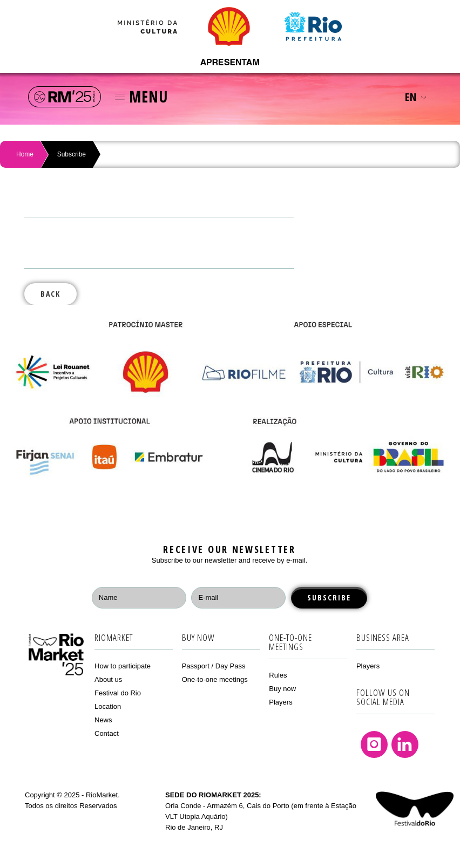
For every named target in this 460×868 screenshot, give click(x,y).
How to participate (123, 666)
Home (25, 154)
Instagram (374, 744)
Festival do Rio (118, 693)
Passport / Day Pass (214, 666)
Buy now (282, 689)
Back (50, 294)
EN (415, 97)
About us (108, 679)
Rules (278, 675)
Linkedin (405, 744)
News (103, 720)
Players (280, 702)
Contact (107, 733)
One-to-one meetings (215, 679)
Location (108, 706)
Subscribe (72, 154)
